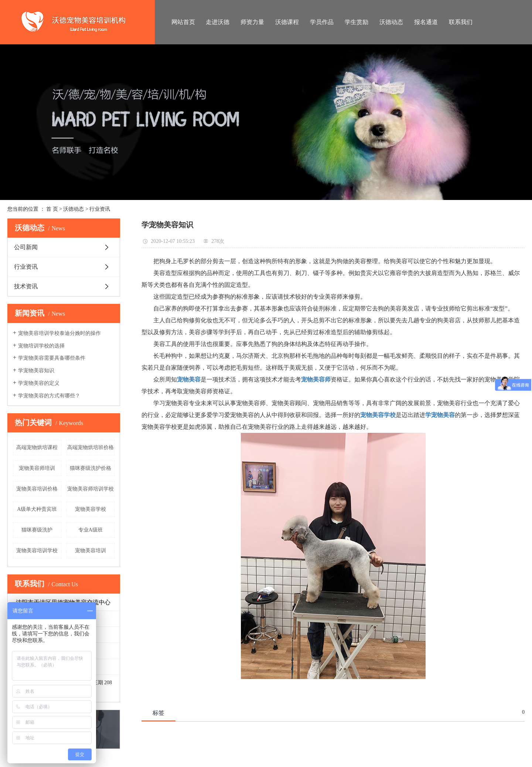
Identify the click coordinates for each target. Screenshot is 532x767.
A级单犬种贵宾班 (37, 509)
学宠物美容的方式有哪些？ (49, 396)
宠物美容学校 (91, 509)
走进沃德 (218, 22)
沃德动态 (391, 22)
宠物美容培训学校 (37, 551)
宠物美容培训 (91, 551)
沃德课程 (287, 22)
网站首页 (183, 22)
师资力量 (252, 22)
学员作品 (322, 22)
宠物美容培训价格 (37, 489)
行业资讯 (100, 209)
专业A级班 (91, 530)
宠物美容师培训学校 (91, 489)
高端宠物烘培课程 (37, 447)
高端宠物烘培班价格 (91, 447)
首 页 (52, 209)
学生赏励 (357, 22)
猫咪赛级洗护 (37, 530)
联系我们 (461, 22)
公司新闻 (26, 247)
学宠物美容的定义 (39, 383)
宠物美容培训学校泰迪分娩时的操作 (59, 333)
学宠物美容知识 (36, 371)
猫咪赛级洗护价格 (91, 468)
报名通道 (426, 22)
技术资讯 (26, 286)
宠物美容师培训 (37, 468)
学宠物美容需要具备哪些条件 (52, 358)
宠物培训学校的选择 (41, 346)
